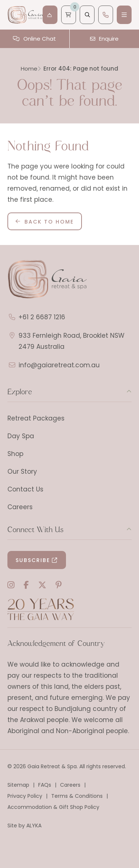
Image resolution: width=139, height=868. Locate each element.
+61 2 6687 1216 (42, 317)
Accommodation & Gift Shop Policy (53, 807)
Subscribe (33, 560)
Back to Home (49, 222)
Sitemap (18, 785)
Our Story (22, 472)
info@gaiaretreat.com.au (59, 365)
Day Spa (21, 436)
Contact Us (25, 489)
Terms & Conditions (77, 796)
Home (29, 69)
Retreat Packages (36, 418)
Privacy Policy (25, 796)
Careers (20, 507)
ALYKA (34, 826)
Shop (15, 454)
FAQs (45, 785)
